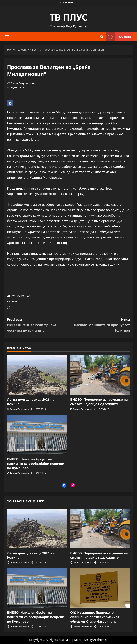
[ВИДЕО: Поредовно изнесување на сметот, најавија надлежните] (100, 375)
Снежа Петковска (19, 409)
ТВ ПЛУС (68, 17)
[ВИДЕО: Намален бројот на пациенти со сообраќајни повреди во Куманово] (37, 434)
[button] (7, 37)
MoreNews (81, 640)
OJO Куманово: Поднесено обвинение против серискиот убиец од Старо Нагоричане (95, 617)
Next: (99, 325)
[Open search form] (102, 37)
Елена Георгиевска (22, 83)
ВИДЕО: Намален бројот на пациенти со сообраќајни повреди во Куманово (36, 464)
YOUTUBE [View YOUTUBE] (118, 37)
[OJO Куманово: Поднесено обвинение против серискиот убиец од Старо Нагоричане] (100, 588)
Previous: (38, 325)
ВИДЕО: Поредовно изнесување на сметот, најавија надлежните (99, 402)
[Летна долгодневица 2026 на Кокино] (37, 375)
